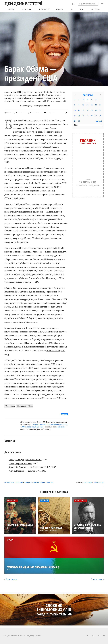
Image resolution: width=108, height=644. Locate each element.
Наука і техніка (80, 501)
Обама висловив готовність (46, 328)
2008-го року (99, 482)
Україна (10, 540)
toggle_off (102, 4)
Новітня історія (39, 482)
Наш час (50, 482)
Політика (19, 482)
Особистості (9, 482)
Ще (82, 9)
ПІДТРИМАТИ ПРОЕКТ (88, 4)
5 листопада (97, 579)
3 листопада (11, 579)
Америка (28, 482)
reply (66, 113)
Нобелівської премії (56, 350)
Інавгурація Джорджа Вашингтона (25, 460)
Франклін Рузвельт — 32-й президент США (30, 467)
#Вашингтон (10, 406)
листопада (88, 482)
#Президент (21, 406)
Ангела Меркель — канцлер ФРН (25, 471)
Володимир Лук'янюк (34, 636)
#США (30, 406)
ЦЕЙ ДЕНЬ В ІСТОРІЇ (23, 4)
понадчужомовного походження (88, 181)
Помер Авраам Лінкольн (20, 463)
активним (61, 427)
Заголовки (27, 9)
